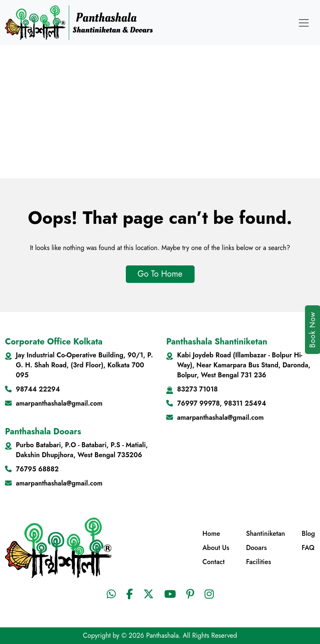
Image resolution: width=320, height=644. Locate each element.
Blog (308, 534)
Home (211, 534)
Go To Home (160, 274)
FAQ (308, 548)
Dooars (256, 548)
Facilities (258, 562)
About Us (216, 548)
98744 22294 (38, 389)
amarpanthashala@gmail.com (59, 403)
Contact (214, 562)
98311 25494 (245, 403)
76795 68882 (37, 469)
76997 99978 (198, 403)
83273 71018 (197, 389)
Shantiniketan (265, 534)
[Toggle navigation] (304, 23)
